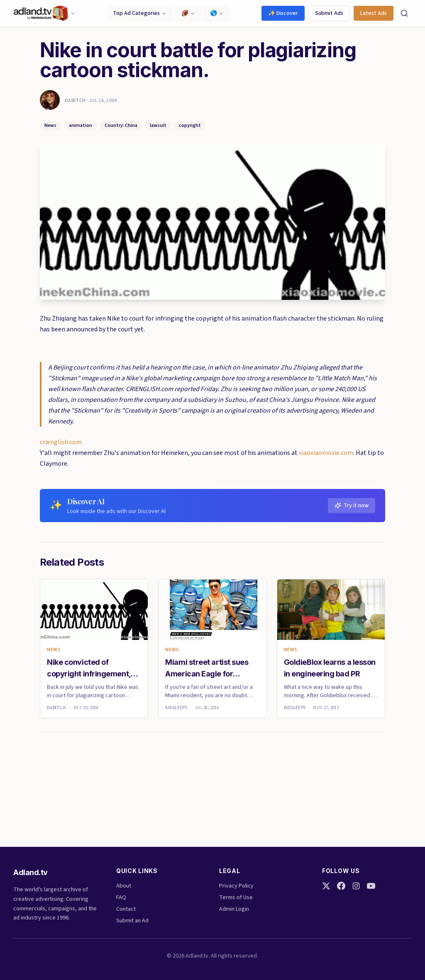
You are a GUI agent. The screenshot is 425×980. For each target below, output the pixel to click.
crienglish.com (61, 442)
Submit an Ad (132, 921)
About (124, 886)
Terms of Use (236, 897)
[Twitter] (326, 886)
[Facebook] (341, 886)
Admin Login (234, 909)
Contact (126, 909)
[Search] (404, 13)
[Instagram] (356, 886)
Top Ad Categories (140, 13)
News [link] (54, 650)
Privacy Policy (236, 886)
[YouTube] (371, 886)
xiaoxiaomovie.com (326, 453)
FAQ (121, 897)
